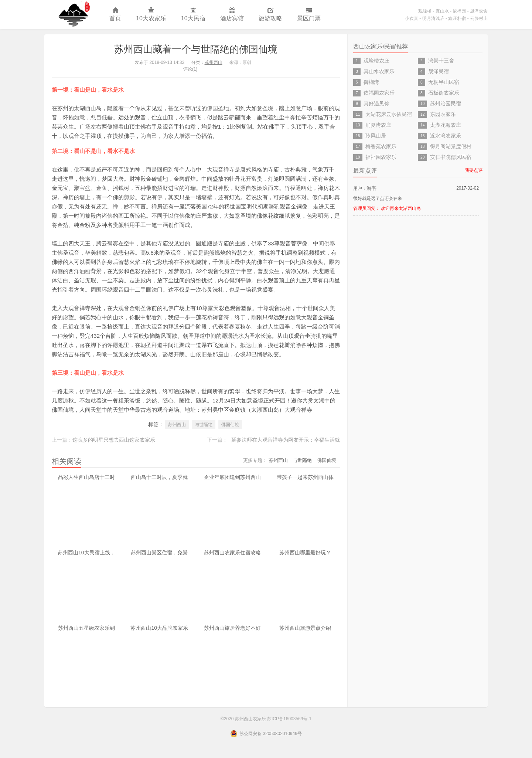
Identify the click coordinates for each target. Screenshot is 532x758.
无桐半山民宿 (444, 82)
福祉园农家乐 (381, 157)
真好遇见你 (376, 103)
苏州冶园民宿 (446, 103)
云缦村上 (479, 18)
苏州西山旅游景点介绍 (305, 628)
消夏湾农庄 (378, 125)
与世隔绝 (204, 425)
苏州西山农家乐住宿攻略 (232, 553)
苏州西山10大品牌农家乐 (159, 628)
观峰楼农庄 (376, 61)
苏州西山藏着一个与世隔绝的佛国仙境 (196, 49)
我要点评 (474, 170)
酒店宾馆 (232, 15)
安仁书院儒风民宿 (451, 157)
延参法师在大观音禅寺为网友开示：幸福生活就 (286, 440)
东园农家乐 (443, 114)
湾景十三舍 (441, 61)
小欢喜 (412, 18)
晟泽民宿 (439, 71)
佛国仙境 (230, 425)
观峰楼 (425, 11)
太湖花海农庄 (446, 125)
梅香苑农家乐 (381, 146)
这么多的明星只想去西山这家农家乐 (114, 440)
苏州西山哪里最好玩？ (305, 553)
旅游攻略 (270, 15)
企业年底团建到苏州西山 (232, 477)
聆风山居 (376, 136)
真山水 (442, 11)
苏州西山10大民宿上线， (86, 553)
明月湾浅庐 (433, 18)
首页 (115, 15)
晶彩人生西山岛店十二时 (86, 477)
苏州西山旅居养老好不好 (232, 628)
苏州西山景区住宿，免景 (159, 553)
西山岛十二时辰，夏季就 (159, 477)
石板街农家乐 (444, 93)
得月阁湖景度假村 (451, 146)
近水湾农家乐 (446, 136)
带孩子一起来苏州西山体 (305, 477)
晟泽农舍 (479, 11)
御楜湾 (371, 82)
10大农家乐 (151, 15)
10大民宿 (193, 15)
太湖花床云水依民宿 (389, 114)
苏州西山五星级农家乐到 (86, 628)
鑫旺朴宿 (457, 18)
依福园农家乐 (379, 93)
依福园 (459, 11)
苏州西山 (214, 62)
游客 (372, 188)
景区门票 (309, 15)
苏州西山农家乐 (73, 14)
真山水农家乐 (379, 71)
